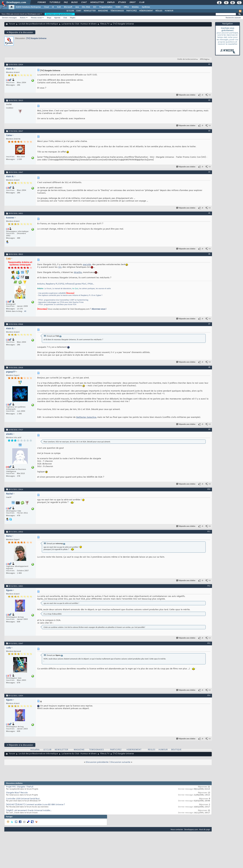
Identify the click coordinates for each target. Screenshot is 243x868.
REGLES (152, 750)
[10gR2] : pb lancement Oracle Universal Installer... (29, 811)
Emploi (111, 2)
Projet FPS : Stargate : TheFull (20, 787)
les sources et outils (103, 289)
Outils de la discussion (187, 59)
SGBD (118, 7)
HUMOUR (169, 11)
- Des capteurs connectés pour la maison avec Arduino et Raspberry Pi (64, 295)
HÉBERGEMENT (146, 11)
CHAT (79, 11)
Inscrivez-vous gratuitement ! (60, 14)
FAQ (66, 2)
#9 (209, 429)
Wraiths (78, 272)
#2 (209, 100)
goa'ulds (87, 265)
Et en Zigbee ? (97, 295)
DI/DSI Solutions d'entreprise (28, 7)
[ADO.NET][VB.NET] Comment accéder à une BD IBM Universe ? (35, 805)
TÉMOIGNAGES (117, 11)
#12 (209, 586)
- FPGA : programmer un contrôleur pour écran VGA (57, 305)
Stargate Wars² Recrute (17, 793)
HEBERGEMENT (134, 750)
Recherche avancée (233, 18)
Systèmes (146, 7)
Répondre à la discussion (20, 32)
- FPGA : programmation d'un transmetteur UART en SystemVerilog (63, 300)
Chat (84, 2)
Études (122, 2)
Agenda (57, 18)
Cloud (46, 7)
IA (53, 7)
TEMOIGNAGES (96, 750)
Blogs (74, 2)
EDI (95, 7)
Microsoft (68, 7)
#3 (209, 131)
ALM (59, 7)
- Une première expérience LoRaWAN (51, 293)
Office (126, 7)
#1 (209, 64)
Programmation (106, 7)
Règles (73, 18)
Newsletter (97, 2)
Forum (12, 24)
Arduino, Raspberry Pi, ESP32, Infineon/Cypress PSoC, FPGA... (66, 284)
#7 (209, 324)
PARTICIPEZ (131, 11)
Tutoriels (55, 2)
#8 (209, 367)
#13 (209, 643)
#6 (209, 254)
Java (77, 7)
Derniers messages (9, 18)
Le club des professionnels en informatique (38, 24)
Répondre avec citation (186, 95)
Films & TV (105, 24)
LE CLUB (70, 11)
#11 (209, 531)
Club (141, 2)
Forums (41, 2)
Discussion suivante (120, 762)
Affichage (204, 59)
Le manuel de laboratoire (62, 289)
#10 (209, 489)
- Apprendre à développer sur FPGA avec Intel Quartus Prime (60, 302)
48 (25, 311)
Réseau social (36, 18)
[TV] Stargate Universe (36, 38)
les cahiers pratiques (87, 289)
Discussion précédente (97, 762)
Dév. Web (86, 7)
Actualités (35, 750)
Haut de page (205, 829)
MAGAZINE (103, 11)
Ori (60, 267)
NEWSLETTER (90, 11)
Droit (132, 2)
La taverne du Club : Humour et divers (79, 24)
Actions (23, 18)
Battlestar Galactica (86, 417)
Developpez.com (191, 829)
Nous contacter (177, 829)
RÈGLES (159, 11)
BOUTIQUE (176, 750)
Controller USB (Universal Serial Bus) (23, 799)
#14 (209, 695)
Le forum (48, 289)
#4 (209, 172)
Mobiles (135, 7)
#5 (209, 213)
